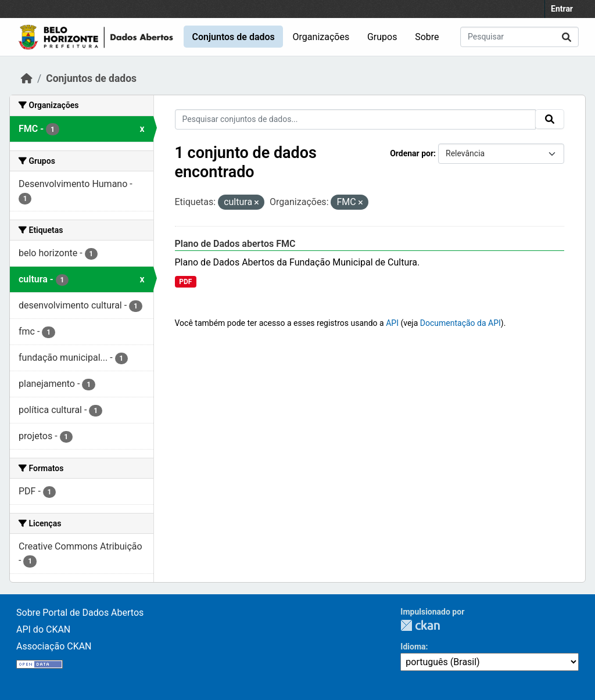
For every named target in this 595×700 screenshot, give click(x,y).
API (392, 323)
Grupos (382, 37)
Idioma (413, 647)
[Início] (27, 78)
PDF (185, 282)
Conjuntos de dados (233, 37)
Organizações (321, 37)
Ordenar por (412, 153)
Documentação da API (460, 323)
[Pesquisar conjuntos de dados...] (519, 37)
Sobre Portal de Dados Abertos (80, 613)
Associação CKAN (54, 646)
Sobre (427, 37)
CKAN (420, 625)
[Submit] (567, 37)
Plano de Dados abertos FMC (235, 244)
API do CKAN (43, 629)
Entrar (562, 9)
